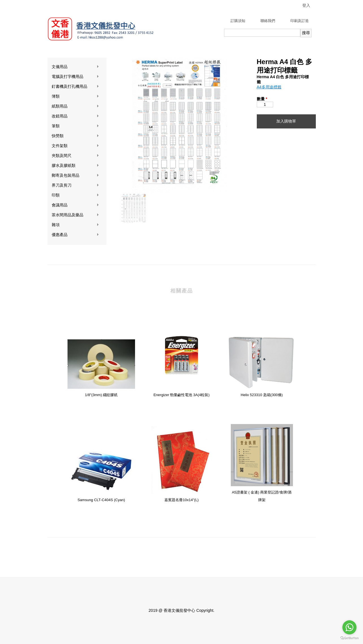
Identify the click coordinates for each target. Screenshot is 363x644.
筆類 (75, 126)
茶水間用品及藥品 (75, 215)
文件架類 (75, 146)
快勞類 (75, 136)
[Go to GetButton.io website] (349, 638)
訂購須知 (238, 21)
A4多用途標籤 (269, 87)
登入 (306, 5)
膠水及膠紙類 (75, 166)
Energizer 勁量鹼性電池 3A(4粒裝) (181, 395)
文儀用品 (75, 67)
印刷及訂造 (300, 21)
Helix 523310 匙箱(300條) (262, 395)
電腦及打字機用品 (75, 77)
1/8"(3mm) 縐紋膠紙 (101, 395)
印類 (75, 195)
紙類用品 (75, 106)
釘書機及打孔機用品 (75, 87)
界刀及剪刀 (75, 185)
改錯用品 (75, 116)
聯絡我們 (268, 21)
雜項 (75, 225)
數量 (262, 99)
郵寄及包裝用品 (75, 175)
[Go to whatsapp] (349, 627)
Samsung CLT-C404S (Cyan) (101, 500)
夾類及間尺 (75, 156)
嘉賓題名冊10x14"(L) (181, 500)
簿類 (75, 96)
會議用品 (75, 205)
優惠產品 (75, 235)
